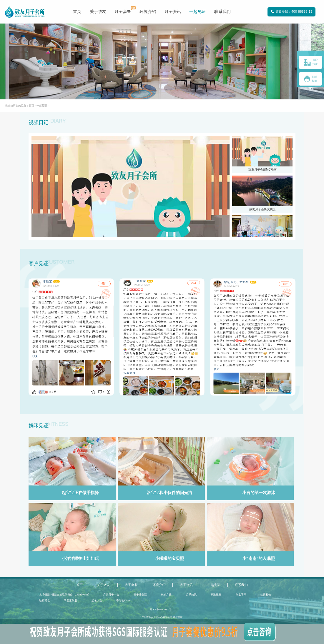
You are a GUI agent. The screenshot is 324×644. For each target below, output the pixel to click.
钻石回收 (44, 600)
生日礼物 (266, 595)
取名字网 (241, 595)
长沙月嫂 (166, 595)
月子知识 (191, 595)
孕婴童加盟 (70, 600)
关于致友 (98, 12)
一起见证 (197, 12)
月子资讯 (173, 12)
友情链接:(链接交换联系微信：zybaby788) (64, 595)
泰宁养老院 (140, 595)
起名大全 (97, 600)
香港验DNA (123, 600)
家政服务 (216, 595)
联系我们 (222, 12)
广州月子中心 (111, 595)
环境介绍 (148, 12)
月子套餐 (123, 12)
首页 (77, 12)
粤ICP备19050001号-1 (162, 609)
